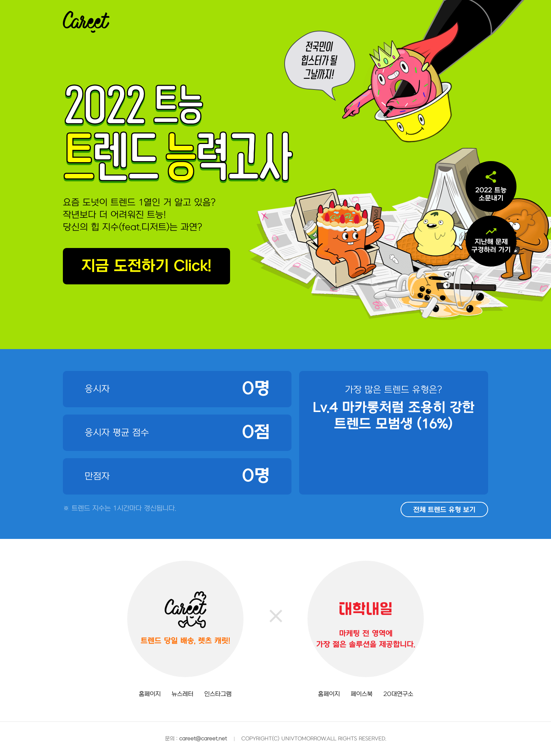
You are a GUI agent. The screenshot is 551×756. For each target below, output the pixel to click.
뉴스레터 (182, 694)
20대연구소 (398, 694)
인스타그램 (218, 694)
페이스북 (362, 694)
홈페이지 (150, 694)
